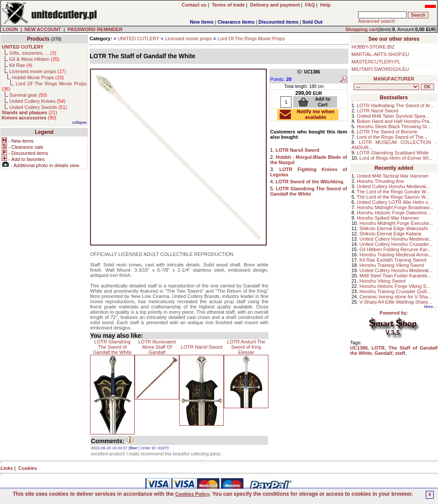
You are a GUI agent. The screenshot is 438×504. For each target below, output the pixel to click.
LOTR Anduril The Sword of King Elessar (246, 347)
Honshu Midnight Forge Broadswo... (395, 207)
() (30, 112)
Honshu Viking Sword (382, 281)
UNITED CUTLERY (138, 38)
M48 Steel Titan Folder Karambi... (395, 276)
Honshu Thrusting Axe (380, 181)
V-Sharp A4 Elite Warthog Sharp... (396, 302)
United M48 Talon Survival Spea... (393, 116)
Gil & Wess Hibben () (34, 59)
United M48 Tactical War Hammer (393, 176)
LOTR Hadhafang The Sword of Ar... (395, 105)
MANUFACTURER (394, 79)
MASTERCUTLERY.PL (376, 62)
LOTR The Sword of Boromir (387, 132)
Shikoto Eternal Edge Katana (390, 234)
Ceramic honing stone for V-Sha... (395, 297)
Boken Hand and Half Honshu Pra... (395, 121)
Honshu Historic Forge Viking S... (395, 286)
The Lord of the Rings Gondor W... (393, 192)
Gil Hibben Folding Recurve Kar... (395, 249)
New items (202, 22)
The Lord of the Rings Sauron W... (393, 197)
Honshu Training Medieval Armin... (396, 255)
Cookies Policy (192, 494)
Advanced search (377, 21)
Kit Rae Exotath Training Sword (393, 260)
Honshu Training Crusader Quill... (395, 291)
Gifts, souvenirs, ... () (33, 53)
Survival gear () (28, 95)
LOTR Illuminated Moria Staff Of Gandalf (157, 347)
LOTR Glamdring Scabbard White (393, 153)
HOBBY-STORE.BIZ (373, 47)
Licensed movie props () (38, 71)
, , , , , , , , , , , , (386, 87)
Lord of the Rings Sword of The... (392, 137)
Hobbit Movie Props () (38, 77)
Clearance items (236, 22)
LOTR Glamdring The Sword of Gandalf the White (112, 347)
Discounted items (278, 22)
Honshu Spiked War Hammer (388, 218)
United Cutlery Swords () (38, 107)
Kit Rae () (21, 65)
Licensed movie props (188, 38)
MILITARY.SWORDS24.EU (380, 69)
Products (38, 39)
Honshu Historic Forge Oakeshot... (394, 213)
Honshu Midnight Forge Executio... (396, 223)
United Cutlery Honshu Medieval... (393, 186)
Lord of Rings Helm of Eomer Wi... (396, 158)
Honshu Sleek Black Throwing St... (394, 126)
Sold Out (313, 22)
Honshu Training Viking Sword (391, 265)
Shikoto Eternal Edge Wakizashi (393, 228)
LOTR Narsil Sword (202, 347)
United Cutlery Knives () (37, 101)
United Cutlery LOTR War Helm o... (394, 202)
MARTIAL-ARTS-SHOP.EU (380, 54)
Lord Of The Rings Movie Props (251, 38)
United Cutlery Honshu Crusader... (396, 244)
